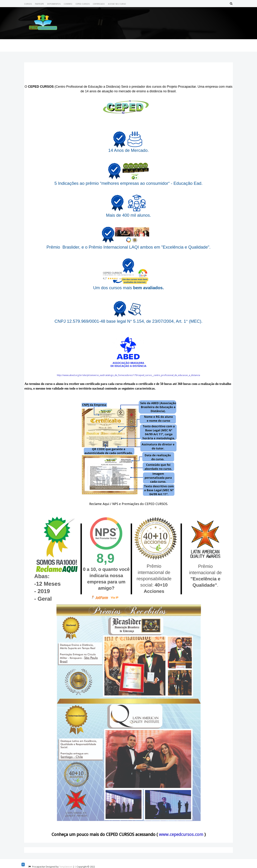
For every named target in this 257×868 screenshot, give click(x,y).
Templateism (66, 867)
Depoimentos (54, 4)
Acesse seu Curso (117, 4)
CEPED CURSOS (83, 4)
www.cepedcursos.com (181, 834)
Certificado (99, 4)
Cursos (28, 4)
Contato (68, 4)
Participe (39, 4)
